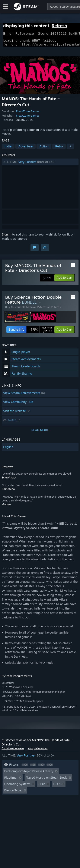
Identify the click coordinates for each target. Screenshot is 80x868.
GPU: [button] (57, 786)
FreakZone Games (28, 114)
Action (44, 149)
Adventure (25, 149)
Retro (59, 149)
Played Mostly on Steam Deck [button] (46, 780)
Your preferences (38, 751)
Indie (8, 149)
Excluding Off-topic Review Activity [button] (29, 774)
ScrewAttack (9, 480)
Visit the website (17, 413)
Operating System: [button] (17, 786)
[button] (40, 164)
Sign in (7, 237)
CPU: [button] (42, 786)
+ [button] (70, 149)
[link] (41, 332)
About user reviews (13, 751)
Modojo (6, 507)
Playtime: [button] (11, 780)
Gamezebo (8, 492)
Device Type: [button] (13, 793)
